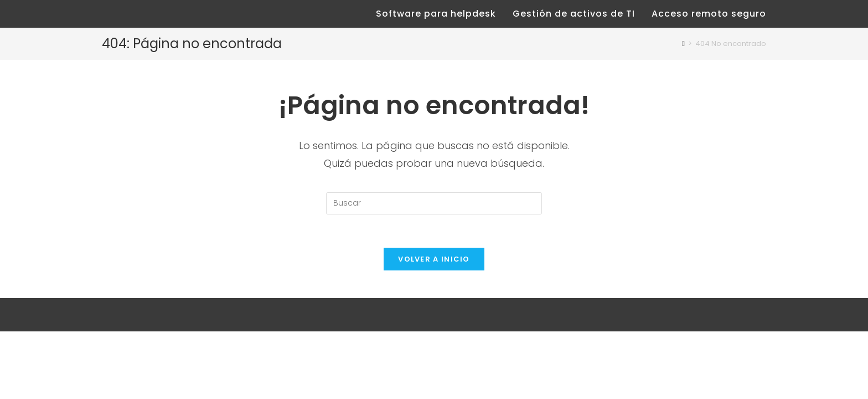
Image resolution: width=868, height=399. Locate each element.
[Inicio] (683, 44)
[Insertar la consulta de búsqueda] (434, 203)
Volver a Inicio (434, 259)
